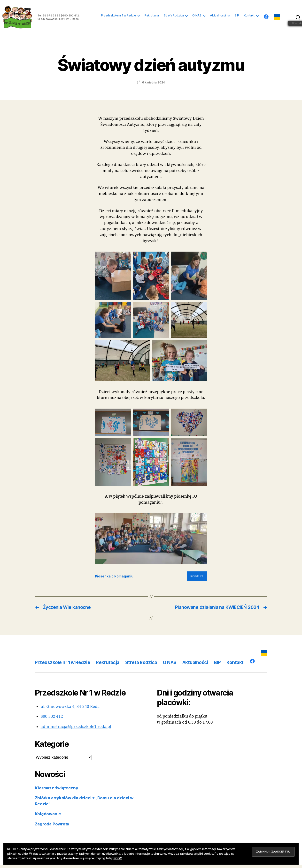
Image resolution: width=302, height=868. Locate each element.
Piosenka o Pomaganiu (114, 580)
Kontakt (249, 17)
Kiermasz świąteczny (57, 791)
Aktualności (218, 17)
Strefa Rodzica (174, 17)
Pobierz (197, 580)
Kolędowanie (48, 817)
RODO (118, 858)
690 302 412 (52, 720)
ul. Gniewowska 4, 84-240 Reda (70, 710)
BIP (237, 17)
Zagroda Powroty (52, 827)
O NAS (197, 17)
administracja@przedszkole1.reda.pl (76, 730)
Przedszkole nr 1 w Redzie (118, 17)
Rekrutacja (152, 17)
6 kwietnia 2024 (154, 86)
